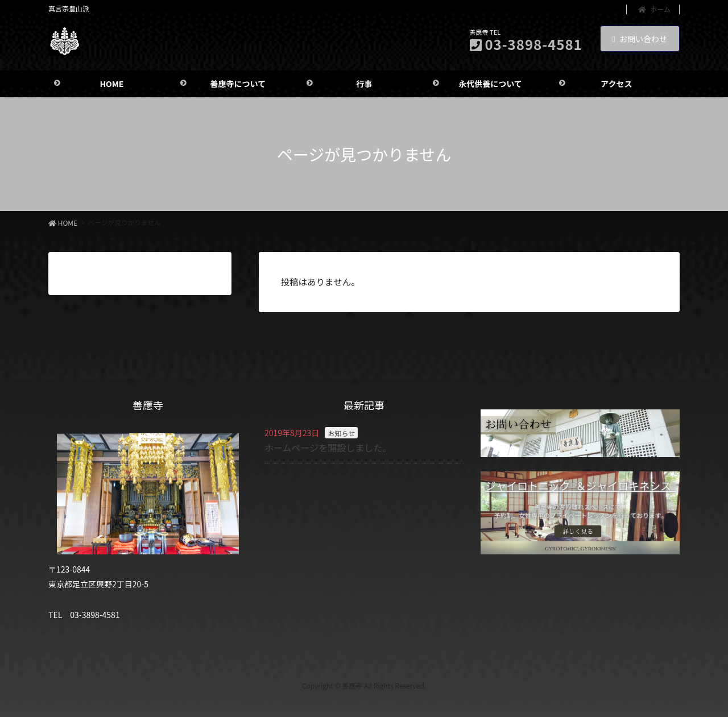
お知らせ (341, 435)
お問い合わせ (640, 39)
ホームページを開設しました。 (328, 450)
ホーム (654, 9)
